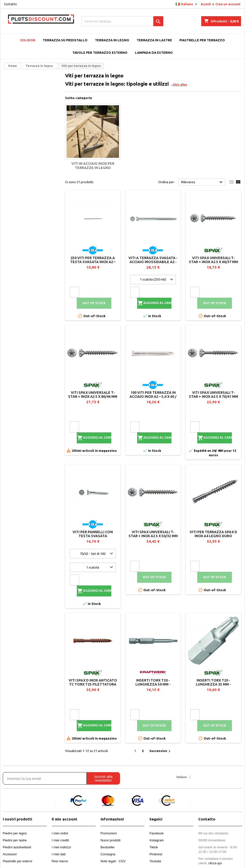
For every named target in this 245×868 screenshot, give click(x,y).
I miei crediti (60, 840)
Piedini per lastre (15, 840)
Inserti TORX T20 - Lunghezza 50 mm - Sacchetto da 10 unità (153, 684)
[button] (55, 804)
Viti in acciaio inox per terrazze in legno (93, 166)
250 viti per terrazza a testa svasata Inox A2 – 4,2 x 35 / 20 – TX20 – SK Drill (93, 262)
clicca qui (215, 863)
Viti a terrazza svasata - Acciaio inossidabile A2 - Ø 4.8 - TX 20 (153, 262)
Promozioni (109, 833)
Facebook (156, 833)
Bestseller (108, 847)
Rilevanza (203, 182)
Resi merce (60, 861)
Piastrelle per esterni (18, 861)
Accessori (10, 854)
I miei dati (59, 854)
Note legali (108, 861)
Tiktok (154, 847)
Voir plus (180, 84)
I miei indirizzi (61, 847)
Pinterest (156, 854)
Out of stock (94, 303)
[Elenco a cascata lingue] (187, 4)
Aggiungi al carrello (154, 303)
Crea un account (228, 4)
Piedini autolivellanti (17, 847)
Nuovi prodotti (111, 840)
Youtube (155, 861)
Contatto (10, 4)
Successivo (161, 751)
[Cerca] (122, 21)
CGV (122, 861)
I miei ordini (60, 833)
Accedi (206, 4)
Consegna (108, 854)
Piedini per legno (15, 833)
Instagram (157, 840)
